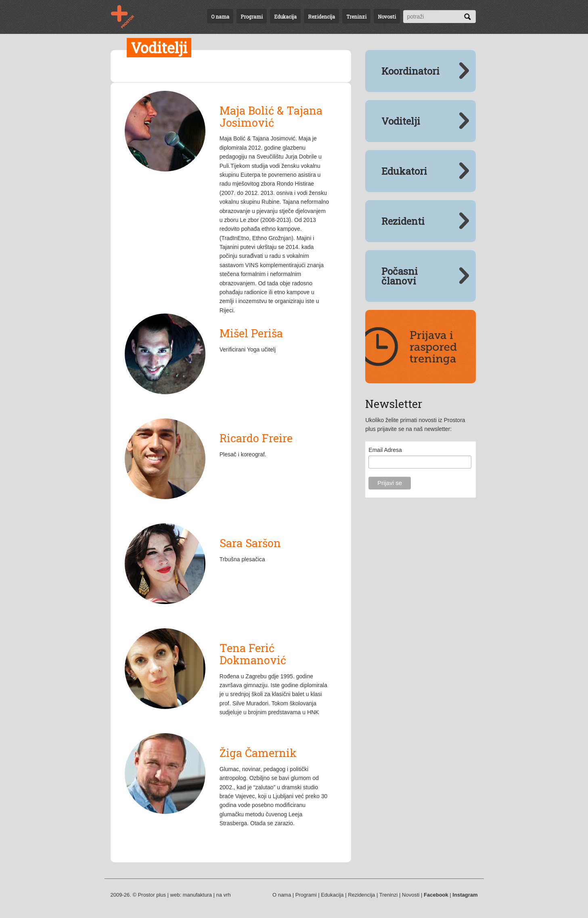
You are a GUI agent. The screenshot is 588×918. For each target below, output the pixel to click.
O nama (220, 17)
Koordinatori (410, 71)
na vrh (224, 895)
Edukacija (285, 17)
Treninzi (356, 17)
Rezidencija (321, 17)
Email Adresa (385, 450)
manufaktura (197, 895)
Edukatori (404, 171)
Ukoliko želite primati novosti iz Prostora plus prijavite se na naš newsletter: (415, 424)
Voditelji (401, 121)
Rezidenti (403, 221)
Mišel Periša (251, 333)
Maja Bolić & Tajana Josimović (271, 116)
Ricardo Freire (256, 438)
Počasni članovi (400, 276)
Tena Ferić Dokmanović (253, 654)
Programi (252, 17)
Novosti (387, 17)
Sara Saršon (250, 543)
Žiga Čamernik (258, 753)
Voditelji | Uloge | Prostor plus (128, 17)
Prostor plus (152, 895)
